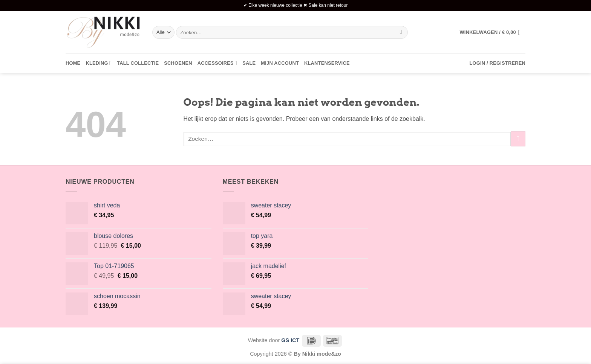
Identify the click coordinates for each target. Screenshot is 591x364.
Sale (249, 63)
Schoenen (178, 63)
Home (73, 63)
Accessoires (217, 63)
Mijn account (280, 63)
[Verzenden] (401, 32)
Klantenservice (327, 63)
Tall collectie (138, 63)
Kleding (99, 63)
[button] (493, 32)
